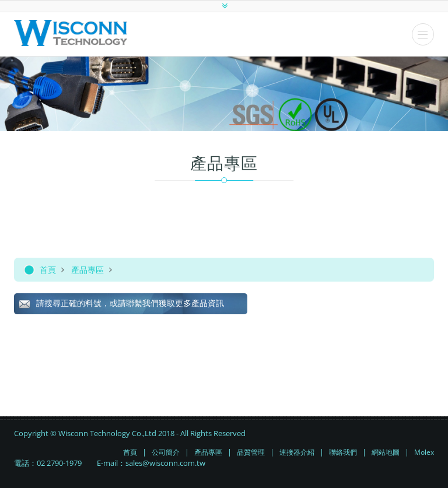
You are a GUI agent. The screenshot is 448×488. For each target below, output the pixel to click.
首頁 (48, 270)
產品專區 (87, 270)
